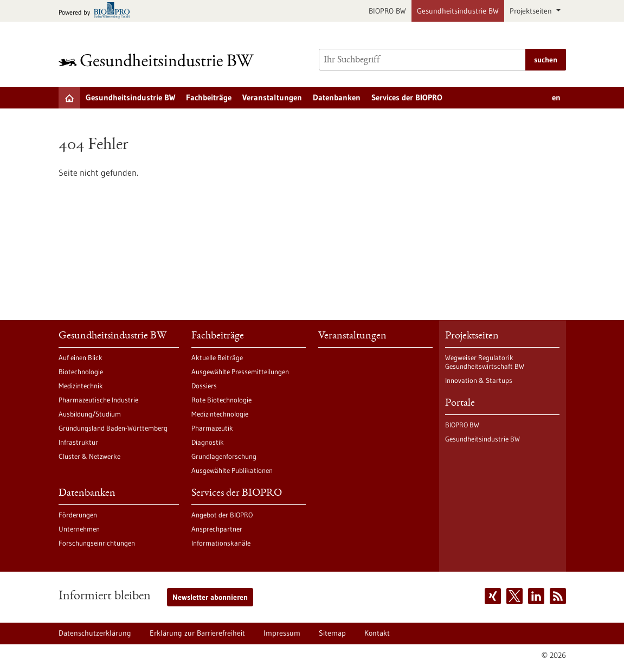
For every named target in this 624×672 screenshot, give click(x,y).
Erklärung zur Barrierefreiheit (197, 633)
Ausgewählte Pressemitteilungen (240, 372)
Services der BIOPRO (407, 97)
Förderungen (78, 515)
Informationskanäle (221, 543)
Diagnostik (208, 442)
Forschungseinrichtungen (97, 543)
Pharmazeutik (212, 428)
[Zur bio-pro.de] (97, 11)
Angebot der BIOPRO (222, 515)
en (556, 97)
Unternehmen (79, 529)
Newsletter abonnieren (210, 597)
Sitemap (332, 633)
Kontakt (377, 633)
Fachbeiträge (209, 97)
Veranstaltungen (272, 97)
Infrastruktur (78, 442)
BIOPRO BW (387, 11)
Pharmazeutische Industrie (98, 400)
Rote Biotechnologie (221, 400)
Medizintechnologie (220, 414)
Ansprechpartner (217, 529)
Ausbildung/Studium (90, 414)
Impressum (282, 633)
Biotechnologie (81, 372)
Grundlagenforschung (224, 456)
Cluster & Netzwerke (89, 456)
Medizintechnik (81, 386)
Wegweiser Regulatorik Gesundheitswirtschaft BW (485, 362)
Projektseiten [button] (532, 11)
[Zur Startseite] (159, 60)
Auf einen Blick (81, 357)
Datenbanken (337, 97)
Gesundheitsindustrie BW (458, 11)
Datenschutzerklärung (95, 633)
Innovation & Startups (479, 380)
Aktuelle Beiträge (217, 357)
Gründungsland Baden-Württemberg (113, 428)
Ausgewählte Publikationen (232, 470)
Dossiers (204, 386)
